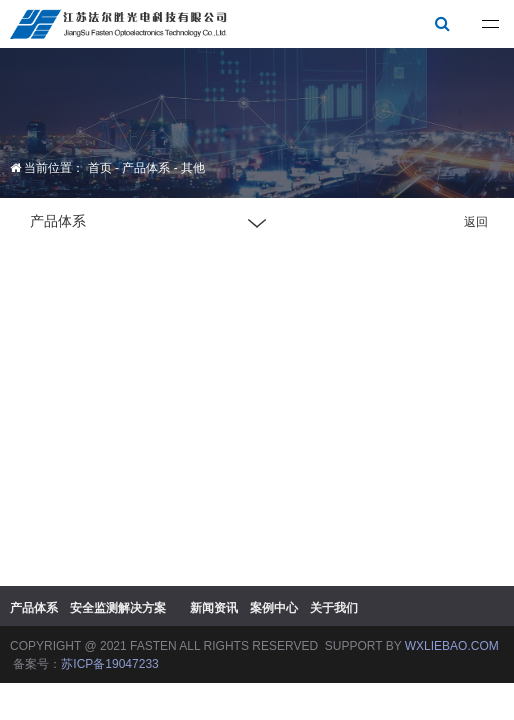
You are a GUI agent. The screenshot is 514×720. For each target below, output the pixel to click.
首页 (100, 168)
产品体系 (146, 168)
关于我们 (334, 608)
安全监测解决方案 (118, 608)
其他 (193, 168)
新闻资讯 (214, 608)
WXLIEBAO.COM (452, 646)
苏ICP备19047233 (109, 664)
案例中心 (274, 608)
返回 (476, 222)
